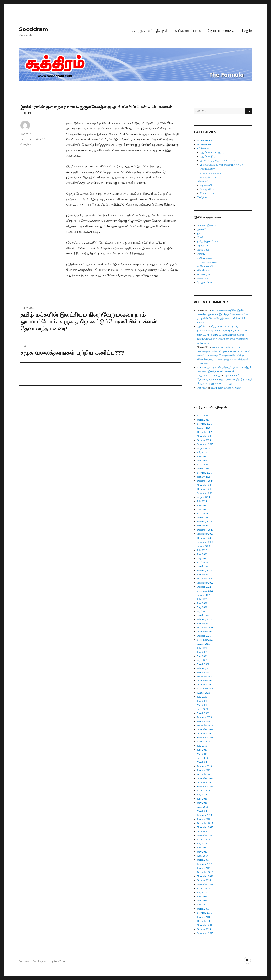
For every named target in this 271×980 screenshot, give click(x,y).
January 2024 (204, 526)
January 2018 (204, 819)
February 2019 (204, 766)
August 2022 (203, 595)
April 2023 (203, 562)
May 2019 (202, 754)
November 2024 (205, 485)
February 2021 (204, 668)
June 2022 (202, 603)
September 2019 (205, 738)
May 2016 (202, 901)
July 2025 (202, 452)
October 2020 (204, 685)
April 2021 (203, 660)
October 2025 (204, 440)
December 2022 (205, 579)
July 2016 (202, 892)
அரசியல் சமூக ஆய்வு (213, 152)
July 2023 (202, 550)
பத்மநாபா (203, 246)
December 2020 (205, 676)
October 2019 (204, 733)
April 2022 (203, 611)
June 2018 (202, 799)
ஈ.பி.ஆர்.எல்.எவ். (207, 262)
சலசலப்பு (202, 278)
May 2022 (202, 607)
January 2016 (204, 917)
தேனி (200, 237)
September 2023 (205, 542)
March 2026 (203, 420)
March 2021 (203, 664)
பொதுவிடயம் (208, 177)
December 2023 (205, 530)
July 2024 (202, 501)
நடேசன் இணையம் (208, 225)
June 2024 (202, 505)
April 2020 (203, 709)
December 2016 (205, 872)
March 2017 (203, 860)
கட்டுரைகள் (204, 148)
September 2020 (205, 689)
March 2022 (203, 615)
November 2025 (205, 436)
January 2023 (204, 575)
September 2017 (205, 835)
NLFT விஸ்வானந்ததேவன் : (227, 388)
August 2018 (203, 791)
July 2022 (202, 599)
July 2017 (202, 843)
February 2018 (204, 815)
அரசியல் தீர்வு (208, 157)
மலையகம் (203, 250)
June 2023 (202, 554)
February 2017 (204, 864)
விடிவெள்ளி (204, 270)
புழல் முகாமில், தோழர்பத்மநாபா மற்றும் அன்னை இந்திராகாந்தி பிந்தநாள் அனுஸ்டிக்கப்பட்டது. (224, 379)
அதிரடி (201, 254)
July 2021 (202, 648)
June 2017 (202, 848)
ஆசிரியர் (26, 134)
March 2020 (203, 713)
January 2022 (204, 623)
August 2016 (203, 888)
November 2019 (205, 729)
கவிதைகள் (203, 181)
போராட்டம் (207, 193)
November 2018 (205, 778)
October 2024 (204, 489)
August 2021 (203, 644)
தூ (198, 233)
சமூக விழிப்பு (208, 185)
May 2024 (202, 509)
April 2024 (203, 513)
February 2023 (204, 570)
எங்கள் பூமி (204, 274)
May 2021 (202, 656)
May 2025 (202, 460)
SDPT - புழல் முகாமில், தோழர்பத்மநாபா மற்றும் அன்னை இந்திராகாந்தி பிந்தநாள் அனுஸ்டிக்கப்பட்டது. (224, 371)
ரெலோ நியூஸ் (205, 266)
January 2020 (204, 721)
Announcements (205, 140)
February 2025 (204, 473)
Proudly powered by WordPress (49, 961)
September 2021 (205, 640)
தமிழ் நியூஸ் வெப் (207, 242)
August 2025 (203, 448)
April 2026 (203, 416)
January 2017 (204, 868)
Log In (247, 31)
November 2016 (205, 876)
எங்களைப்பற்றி (188, 31)
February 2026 (204, 424)
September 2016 (205, 884)
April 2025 (203, 464)
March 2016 (203, 909)
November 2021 (205, 632)
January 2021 (204, 672)
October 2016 (204, 880)
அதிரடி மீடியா (205, 258)
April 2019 (203, 758)
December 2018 (205, 774)
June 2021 (202, 652)
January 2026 (204, 428)
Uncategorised (204, 144)
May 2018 (202, 803)
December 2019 (205, 725)
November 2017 (205, 827)
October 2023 (204, 538)
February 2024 (204, 522)
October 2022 (204, 587)
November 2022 (205, 583)
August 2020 (203, 693)
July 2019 (202, 746)
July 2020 (202, 697)
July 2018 (202, 795)
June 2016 (202, 896)
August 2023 (203, 546)
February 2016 (204, 913)
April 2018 (203, 807)
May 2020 (202, 705)
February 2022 (204, 619)
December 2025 (205, 432)
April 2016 (203, 905)
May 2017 (202, 852)
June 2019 (202, 750)
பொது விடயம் (209, 189)
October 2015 (204, 929)
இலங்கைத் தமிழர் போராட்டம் (217, 161)
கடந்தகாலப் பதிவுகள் (150, 31)
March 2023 (203, 566)
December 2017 (205, 823)
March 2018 (203, 811)
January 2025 (204, 477)
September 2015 (205, 933)
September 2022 (205, 591)
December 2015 (205, 921)
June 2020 (202, 701)
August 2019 (203, 742)
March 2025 (203, 469)
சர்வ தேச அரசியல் (211, 173)
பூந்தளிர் (202, 229)
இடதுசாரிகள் (204, 282)
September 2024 (205, 493)
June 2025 (202, 456)
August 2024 (203, 497)
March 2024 (203, 517)
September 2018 (205, 786)
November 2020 (205, 680)
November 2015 (205, 925)
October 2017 (204, 831)
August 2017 (203, 839)
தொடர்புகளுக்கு (222, 31)
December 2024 (205, 481)
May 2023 (202, 558)
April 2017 (203, 856)
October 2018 (204, 782)
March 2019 (203, 762)
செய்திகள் (26, 144)
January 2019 (204, 770)
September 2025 (205, 444)
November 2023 (205, 534)
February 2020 (204, 717)
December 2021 (205, 627)
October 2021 (204, 636)
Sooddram (34, 29)
